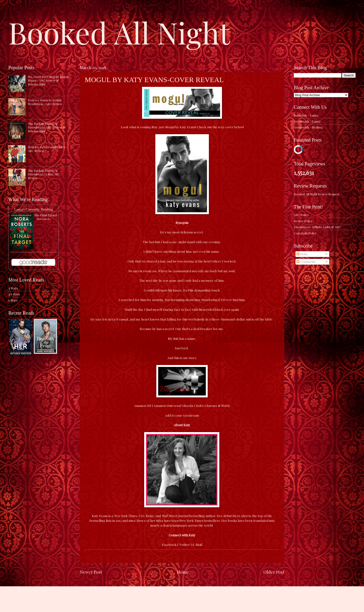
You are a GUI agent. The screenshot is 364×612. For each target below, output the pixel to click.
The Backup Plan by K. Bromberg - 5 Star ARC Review (44, 174)
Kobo (200, 405)
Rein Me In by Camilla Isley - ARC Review (48, 149)
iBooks (188, 405)
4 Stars (13, 288)
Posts (302, 254)
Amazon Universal (167, 405)
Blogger (214, 603)
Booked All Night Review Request (317, 194)
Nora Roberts (44, 219)
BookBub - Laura (306, 115)
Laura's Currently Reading (33, 209)
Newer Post (91, 572)
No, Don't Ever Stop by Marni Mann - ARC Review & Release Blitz (48, 80)
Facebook (169, 544)
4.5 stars (14, 294)
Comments (306, 262)
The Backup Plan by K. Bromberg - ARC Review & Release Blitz (47, 127)
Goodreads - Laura (307, 121)
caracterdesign (179, 603)
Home (183, 572)
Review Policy (303, 221)
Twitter (184, 544)
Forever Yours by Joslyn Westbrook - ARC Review (45, 102)
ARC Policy (301, 215)
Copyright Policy (305, 233)
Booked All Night (119, 32)
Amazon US (143, 405)
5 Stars (13, 300)
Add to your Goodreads (182, 415)
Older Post (274, 572)
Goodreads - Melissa (308, 127)
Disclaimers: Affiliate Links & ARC (317, 227)
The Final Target (46, 215)
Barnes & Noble (218, 405)
